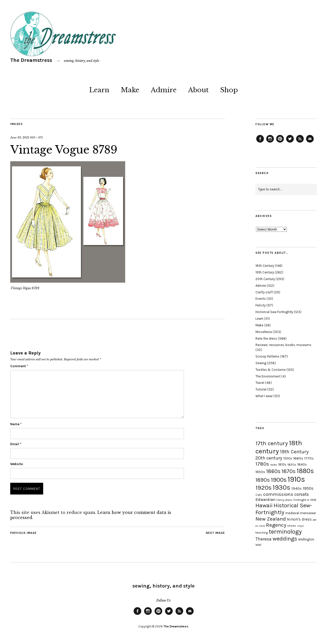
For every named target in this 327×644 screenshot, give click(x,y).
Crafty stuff (264, 292)
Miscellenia (264, 332)
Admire (164, 90)
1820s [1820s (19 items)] (292, 464)
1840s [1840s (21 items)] (302, 464)
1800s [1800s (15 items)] (274, 465)
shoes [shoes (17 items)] (292, 526)
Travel (260, 383)
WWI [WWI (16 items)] (258, 545)
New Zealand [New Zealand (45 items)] (271, 519)
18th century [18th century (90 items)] (279, 447)
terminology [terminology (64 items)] (285, 532)
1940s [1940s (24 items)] (297, 488)
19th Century (265, 272)
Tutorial (261, 389)
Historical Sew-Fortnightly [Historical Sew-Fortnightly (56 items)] (284, 509)
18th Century (265, 266)
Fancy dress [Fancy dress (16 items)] (284, 500)
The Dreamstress (31, 60)
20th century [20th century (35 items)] (269, 458)
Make (130, 90)
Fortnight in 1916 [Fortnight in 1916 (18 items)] (305, 500)
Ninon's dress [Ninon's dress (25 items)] (299, 519)
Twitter (290, 142)
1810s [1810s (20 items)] (282, 464)
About (198, 90)
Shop (229, 90)
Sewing (261, 363)
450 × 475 (36, 137)
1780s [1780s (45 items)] (262, 464)
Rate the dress (266, 338)
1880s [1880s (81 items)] (305, 471)
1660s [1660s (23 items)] (298, 458)
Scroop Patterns (267, 356)
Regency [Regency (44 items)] (276, 525)
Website (16, 464)
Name (16, 424)
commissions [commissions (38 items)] (278, 494)
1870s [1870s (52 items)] (289, 471)
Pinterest (280, 142)
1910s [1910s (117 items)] (296, 479)
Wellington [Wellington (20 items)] (306, 539)
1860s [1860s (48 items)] (273, 471)
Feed (300, 142)
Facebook (260, 142)
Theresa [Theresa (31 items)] (264, 539)
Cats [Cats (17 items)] (259, 495)
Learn (99, 90)
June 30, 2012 (20, 137)
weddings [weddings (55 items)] (285, 539)
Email (16, 444)
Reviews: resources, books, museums (283, 345)
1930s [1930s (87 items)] (282, 487)
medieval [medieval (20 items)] (292, 513)
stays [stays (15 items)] (301, 526)
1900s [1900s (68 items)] (279, 480)
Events (261, 299)
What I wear (264, 396)
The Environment (268, 376)
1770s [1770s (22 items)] (309, 458)
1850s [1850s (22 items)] (260, 472)
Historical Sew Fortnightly (274, 312)
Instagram (270, 142)
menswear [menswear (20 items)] (308, 513)
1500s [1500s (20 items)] (288, 458)
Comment (19, 366)
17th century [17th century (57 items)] (272, 443)
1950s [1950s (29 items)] (308, 488)
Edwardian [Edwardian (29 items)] (265, 499)
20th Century (265, 279)
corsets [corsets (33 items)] (302, 494)
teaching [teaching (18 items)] (262, 533)
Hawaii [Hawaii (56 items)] (264, 505)
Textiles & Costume (271, 370)
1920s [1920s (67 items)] (264, 488)
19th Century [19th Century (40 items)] (294, 452)
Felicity (261, 305)
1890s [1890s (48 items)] (263, 480)
